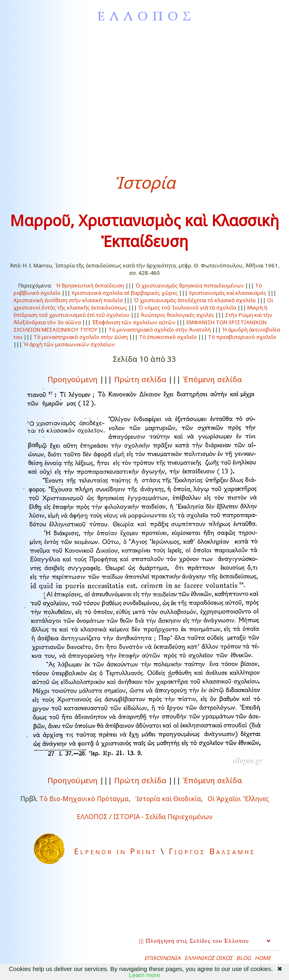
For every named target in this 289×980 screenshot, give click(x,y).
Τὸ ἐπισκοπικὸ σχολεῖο (168, 337)
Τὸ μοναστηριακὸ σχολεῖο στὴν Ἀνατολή (160, 330)
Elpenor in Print (115, 851)
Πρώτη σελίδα (140, 379)
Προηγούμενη (73, 379)
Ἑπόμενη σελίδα (212, 379)
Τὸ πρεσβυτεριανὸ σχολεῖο (242, 337)
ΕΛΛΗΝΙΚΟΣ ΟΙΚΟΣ (208, 958)
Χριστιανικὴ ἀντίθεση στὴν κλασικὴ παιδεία (68, 300)
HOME (263, 958)
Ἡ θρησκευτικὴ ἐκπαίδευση (90, 285)
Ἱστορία (145, 182)
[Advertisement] (144, 98)
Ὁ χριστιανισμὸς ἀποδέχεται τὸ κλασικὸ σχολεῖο (195, 300)
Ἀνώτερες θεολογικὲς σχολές (177, 315)
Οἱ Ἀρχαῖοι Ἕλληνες (238, 799)
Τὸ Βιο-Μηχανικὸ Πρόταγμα (84, 799)
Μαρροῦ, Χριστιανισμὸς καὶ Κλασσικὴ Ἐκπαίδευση (144, 231)
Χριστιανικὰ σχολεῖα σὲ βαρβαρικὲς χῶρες (125, 293)
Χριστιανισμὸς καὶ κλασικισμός (228, 293)
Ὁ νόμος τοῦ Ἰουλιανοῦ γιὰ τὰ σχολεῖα (187, 307)
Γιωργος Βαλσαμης (212, 851)
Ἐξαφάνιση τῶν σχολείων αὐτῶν (134, 322)
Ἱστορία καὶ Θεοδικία (168, 799)
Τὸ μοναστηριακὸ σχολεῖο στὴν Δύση (81, 337)
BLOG (244, 958)
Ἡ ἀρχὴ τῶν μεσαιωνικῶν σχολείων (69, 344)
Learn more (144, 975)
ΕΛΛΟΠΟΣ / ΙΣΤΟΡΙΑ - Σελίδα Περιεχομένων (145, 817)
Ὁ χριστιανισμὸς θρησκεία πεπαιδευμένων (190, 285)
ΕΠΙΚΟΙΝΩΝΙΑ (162, 958)
